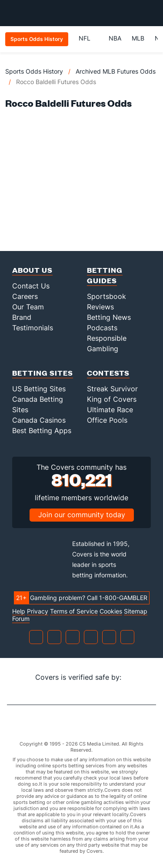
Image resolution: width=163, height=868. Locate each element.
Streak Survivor (112, 389)
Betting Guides (105, 275)
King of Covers (112, 399)
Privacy (38, 611)
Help (19, 611)
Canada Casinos (39, 420)
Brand (22, 317)
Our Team (28, 307)
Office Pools (107, 420)
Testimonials (33, 328)
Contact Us (31, 286)
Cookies (111, 611)
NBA (115, 38)
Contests (108, 373)
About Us (32, 270)
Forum (21, 619)
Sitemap (136, 611)
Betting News (109, 317)
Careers (25, 296)
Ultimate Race (110, 410)
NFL (88, 38)
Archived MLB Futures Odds (116, 71)
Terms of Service (74, 611)
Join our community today (82, 515)
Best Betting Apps (42, 431)
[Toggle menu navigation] (152, 13)
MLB (138, 38)
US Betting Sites (39, 389)
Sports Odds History (34, 71)
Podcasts (102, 328)
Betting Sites (43, 373)
